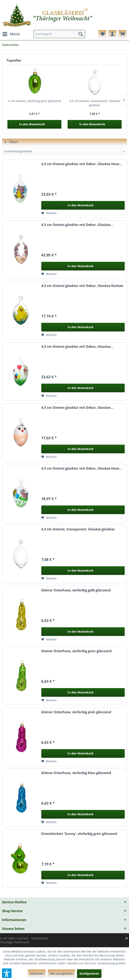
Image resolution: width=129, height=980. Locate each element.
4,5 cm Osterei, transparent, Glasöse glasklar (95, 103)
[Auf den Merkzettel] (49, 213)
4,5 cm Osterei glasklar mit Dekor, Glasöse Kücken (82, 286)
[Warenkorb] (122, 34)
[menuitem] (11, 34)
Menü (11, 33)
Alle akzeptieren (61, 974)
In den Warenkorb (32, 124)
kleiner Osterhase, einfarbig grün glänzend (76, 651)
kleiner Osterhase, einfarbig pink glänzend (76, 712)
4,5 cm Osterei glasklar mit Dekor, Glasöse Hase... (82, 164)
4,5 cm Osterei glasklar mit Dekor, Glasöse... (77, 225)
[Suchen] (81, 34)
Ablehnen (37, 974)
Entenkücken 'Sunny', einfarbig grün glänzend (79, 834)
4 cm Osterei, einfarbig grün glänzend (35, 101)
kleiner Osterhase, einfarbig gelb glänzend (76, 590)
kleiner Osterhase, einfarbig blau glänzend (76, 773)
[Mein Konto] (112, 34)
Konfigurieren (89, 974)
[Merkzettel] (102, 34)
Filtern (11, 142)
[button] (7, 973)
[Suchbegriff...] (59, 34)
